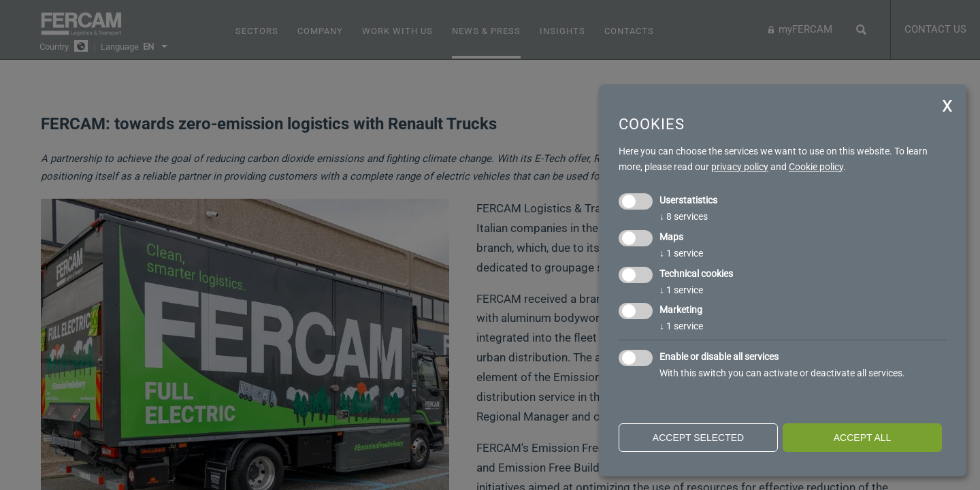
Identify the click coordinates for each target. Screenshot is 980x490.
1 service (681, 253)
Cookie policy (816, 167)
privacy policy (740, 167)
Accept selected (698, 438)
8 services (684, 216)
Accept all (863, 438)
